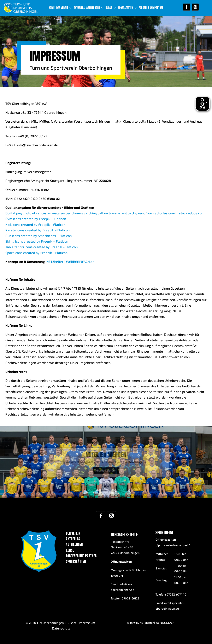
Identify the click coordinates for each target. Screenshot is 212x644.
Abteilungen (93, 8)
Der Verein (62, 8)
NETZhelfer (55, 283)
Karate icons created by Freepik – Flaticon (37, 252)
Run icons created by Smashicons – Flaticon (39, 258)
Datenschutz (61, 628)
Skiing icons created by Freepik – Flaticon (37, 263)
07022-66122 (131, 598)
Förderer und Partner (151, 8)
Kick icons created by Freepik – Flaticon (35, 246)
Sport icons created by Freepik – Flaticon (36, 275)
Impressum (87, 623)
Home (52, 8)
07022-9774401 (177, 594)
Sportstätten (125, 8)
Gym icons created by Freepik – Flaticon (36, 241)
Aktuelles (79, 8)
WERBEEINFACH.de (80, 283)
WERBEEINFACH (165, 623)
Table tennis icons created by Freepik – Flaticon (42, 269)
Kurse (109, 8)
